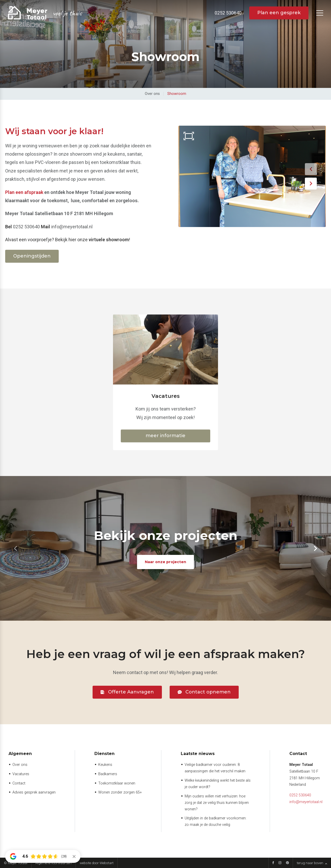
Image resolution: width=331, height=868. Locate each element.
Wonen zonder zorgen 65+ (120, 792)
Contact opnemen (208, 692)
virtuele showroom (109, 240)
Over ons (152, 94)
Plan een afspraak (24, 192)
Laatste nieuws (198, 754)
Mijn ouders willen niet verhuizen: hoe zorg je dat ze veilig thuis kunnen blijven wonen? (217, 803)
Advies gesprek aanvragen (34, 792)
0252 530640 (300, 795)
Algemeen (20, 754)
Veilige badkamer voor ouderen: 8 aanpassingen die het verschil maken (215, 768)
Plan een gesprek (279, 13)
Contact (19, 783)
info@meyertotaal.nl (306, 802)
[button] (311, 169)
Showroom (177, 94)
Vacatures (21, 774)
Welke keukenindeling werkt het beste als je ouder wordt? (218, 784)
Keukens (105, 765)
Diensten (104, 754)
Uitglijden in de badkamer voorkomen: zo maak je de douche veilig (216, 821)
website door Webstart (97, 863)
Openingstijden (32, 256)
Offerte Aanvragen (131, 692)
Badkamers (108, 774)
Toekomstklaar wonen (117, 783)
